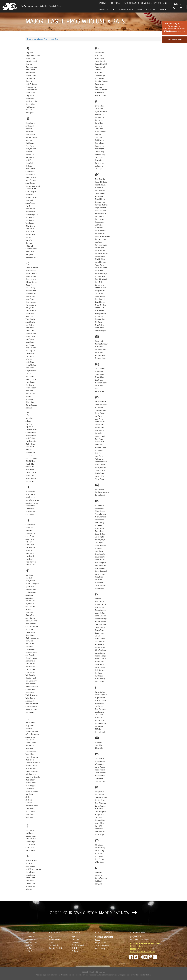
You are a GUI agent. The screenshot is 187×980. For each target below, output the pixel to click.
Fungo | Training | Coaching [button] (138, 3)
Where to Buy (30, 940)
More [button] (163, 9)
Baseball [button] (104, 3)
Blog (50, 937)
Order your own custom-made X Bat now (93, 913)
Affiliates (75, 951)
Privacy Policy (100, 949)
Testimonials (30, 945)
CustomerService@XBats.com (143, 952)
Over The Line (160, 3)
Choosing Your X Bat (56, 948)
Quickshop (76, 942)
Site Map (29, 948)
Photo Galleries (54, 945)
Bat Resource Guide (125, 9)
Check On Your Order (174, 39)
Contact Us (29, 951)
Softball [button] (117, 3)
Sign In (178, 4)
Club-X (74, 948)
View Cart (75, 940)
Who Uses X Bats (31, 942)
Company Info (30, 937)
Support (98, 940)
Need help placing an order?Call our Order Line (174, 28)
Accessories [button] (151, 9)
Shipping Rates (100, 943)
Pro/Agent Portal (78, 945)
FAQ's (51, 942)
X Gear (139, 9)
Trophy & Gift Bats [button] (106, 9)
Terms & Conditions (102, 946)
